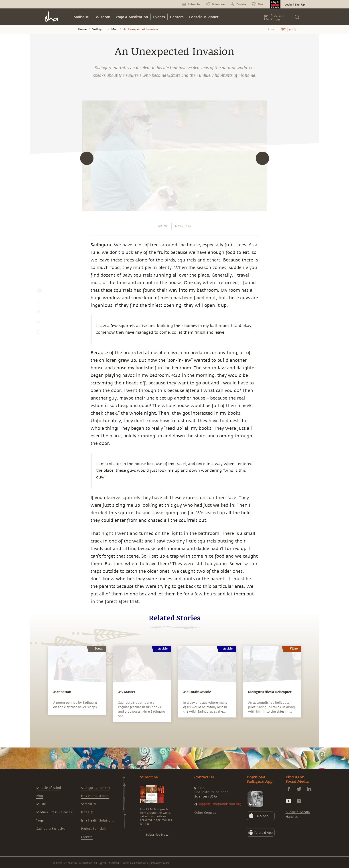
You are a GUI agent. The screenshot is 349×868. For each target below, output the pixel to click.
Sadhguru (82, 17)
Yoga (40, 821)
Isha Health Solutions (97, 821)
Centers (177, 17)
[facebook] (38, 302)
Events (159, 17)
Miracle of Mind (49, 788)
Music (41, 804)
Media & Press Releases (54, 812)
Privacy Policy (160, 863)
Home (82, 29)
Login (288, 4)
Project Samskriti (94, 829)
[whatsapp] (39, 292)
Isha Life (87, 812)
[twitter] (38, 313)
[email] (38, 333)
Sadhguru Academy (95, 788)
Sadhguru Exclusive (51, 829)
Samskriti (88, 804)
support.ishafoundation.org (220, 804)
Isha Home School (95, 796)
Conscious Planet (204, 17)
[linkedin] (38, 323)
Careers (87, 837)
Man (115, 29)
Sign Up (300, 4)
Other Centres (205, 813)
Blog (40, 796)
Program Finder (277, 18)
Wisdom (103, 17)
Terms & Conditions (135, 863)
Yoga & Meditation (132, 17)
